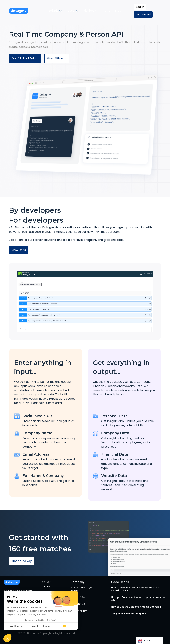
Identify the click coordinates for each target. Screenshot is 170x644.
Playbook (92, 11)
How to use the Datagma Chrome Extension (136, 607)
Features (75, 11)
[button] (7, 638)
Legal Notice (78, 604)
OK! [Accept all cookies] (65, 626)
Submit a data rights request (82, 589)
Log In (140, 7)
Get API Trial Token (25, 58)
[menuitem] (59, 11)
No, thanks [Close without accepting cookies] (16, 626)
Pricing (105, 11)
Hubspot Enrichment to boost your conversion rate (138, 599)
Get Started (143, 14)
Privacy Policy (78, 611)
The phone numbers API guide (129, 614)
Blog (115, 11)
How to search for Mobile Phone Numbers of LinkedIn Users (137, 589)
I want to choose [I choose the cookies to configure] (41, 626)
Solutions (57, 11)
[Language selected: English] (149, 641)
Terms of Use (78, 597)
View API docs (57, 58)
